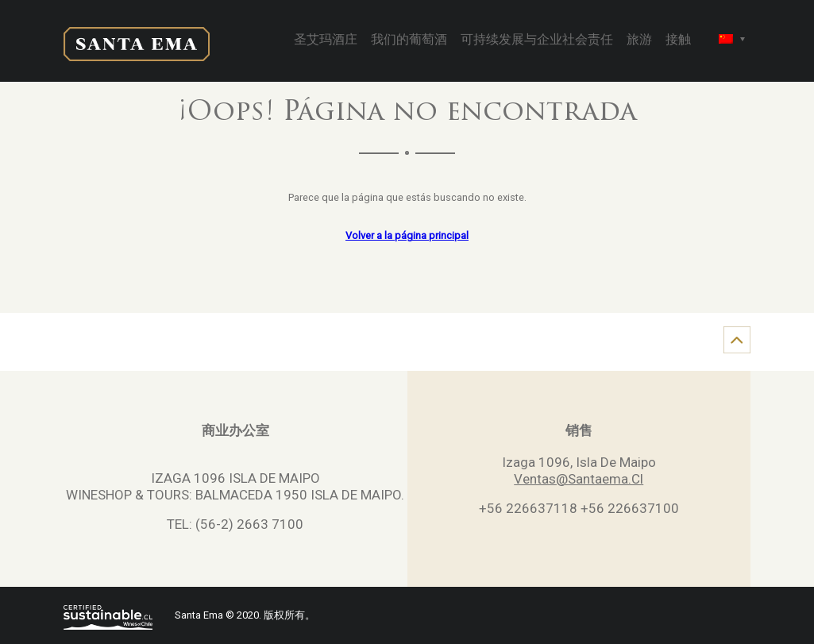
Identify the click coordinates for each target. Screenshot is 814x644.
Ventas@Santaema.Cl (579, 479)
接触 (678, 40)
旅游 (639, 40)
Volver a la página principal (407, 235)
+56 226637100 (630, 508)
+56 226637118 (528, 508)
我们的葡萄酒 (409, 40)
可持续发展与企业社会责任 (537, 40)
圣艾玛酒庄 (326, 40)
